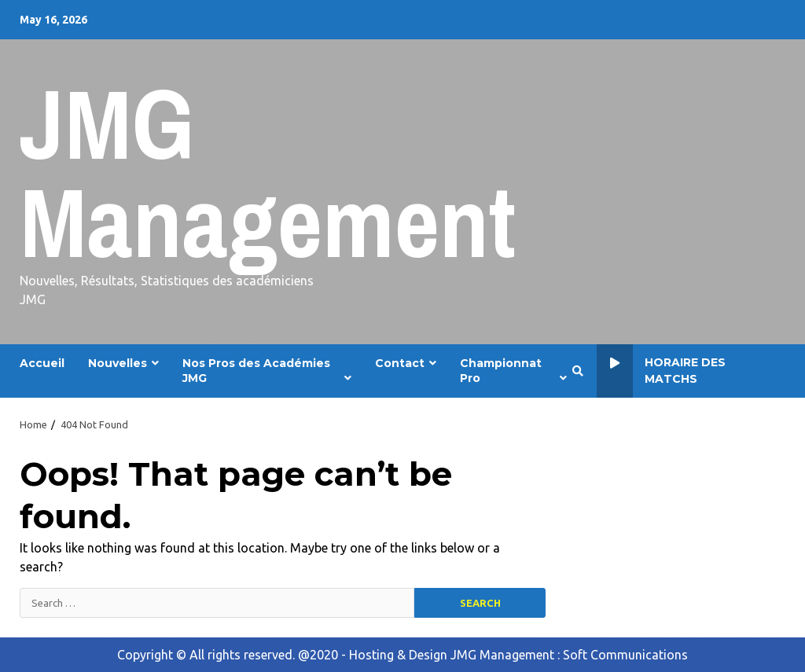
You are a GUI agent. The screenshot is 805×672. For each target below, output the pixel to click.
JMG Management (268, 173)
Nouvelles (118, 363)
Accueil (42, 363)
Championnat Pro (501, 371)
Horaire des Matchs (661, 371)
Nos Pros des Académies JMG (256, 371)
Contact (400, 363)
